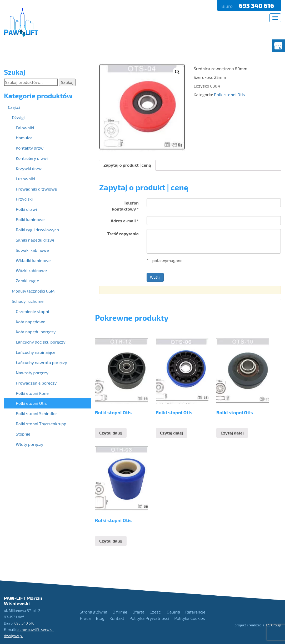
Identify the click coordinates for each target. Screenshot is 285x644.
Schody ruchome (28, 301)
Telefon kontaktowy (125, 206)
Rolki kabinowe (30, 219)
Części (14, 107)
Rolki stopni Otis (229, 94)
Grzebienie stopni (32, 311)
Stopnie (23, 434)
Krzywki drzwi (29, 168)
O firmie (120, 612)
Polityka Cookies (190, 618)
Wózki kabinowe (31, 270)
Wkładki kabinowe (33, 260)
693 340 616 (257, 6)
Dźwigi (18, 117)
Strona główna (94, 612)
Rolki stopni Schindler (36, 413)
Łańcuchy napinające (36, 352)
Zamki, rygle (27, 281)
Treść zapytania (123, 234)
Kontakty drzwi (30, 148)
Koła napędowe (31, 322)
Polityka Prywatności (149, 618)
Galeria (174, 612)
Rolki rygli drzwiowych (37, 230)
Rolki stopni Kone (32, 393)
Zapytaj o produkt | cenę (127, 165)
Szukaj (67, 82)
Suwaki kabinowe (32, 250)
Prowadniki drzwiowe (36, 189)
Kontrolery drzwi (32, 158)
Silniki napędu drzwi (35, 240)
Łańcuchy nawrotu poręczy (41, 362)
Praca (85, 618)
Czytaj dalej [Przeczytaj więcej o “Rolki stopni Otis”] (111, 433)
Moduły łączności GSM (33, 291)
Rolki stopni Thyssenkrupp (41, 424)
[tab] (127, 165)
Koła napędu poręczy (36, 332)
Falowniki (25, 128)
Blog (100, 618)
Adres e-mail (125, 221)
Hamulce (24, 138)
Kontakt (117, 618)
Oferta (138, 612)
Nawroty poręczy (32, 373)
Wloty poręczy (29, 444)
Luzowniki (25, 179)
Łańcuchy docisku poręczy (41, 342)
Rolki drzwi (26, 209)
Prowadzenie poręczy (36, 383)
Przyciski (24, 199)
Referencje (195, 612)
